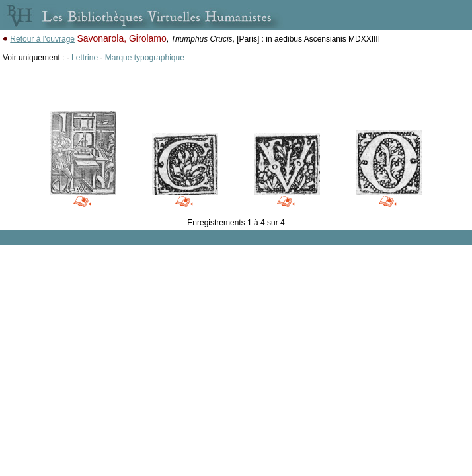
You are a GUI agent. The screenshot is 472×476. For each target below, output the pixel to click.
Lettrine (85, 58)
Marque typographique (145, 58)
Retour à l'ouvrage (42, 39)
